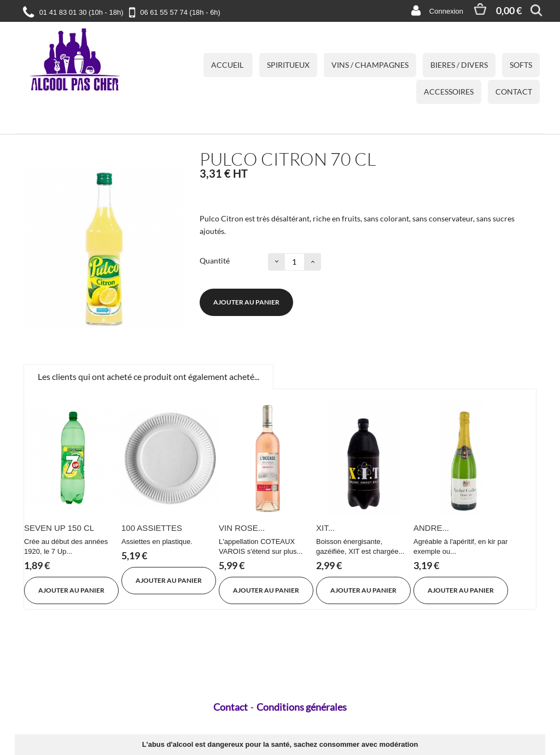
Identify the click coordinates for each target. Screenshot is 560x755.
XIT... (325, 528)
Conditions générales (302, 707)
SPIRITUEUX (288, 65)
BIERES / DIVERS (459, 65)
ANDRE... (431, 528)
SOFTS (521, 65)
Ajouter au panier (246, 302)
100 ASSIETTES (152, 528)
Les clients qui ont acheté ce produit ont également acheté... (148, 376)
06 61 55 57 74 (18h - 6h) (180, 12)
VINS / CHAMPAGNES (370, 65)
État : (208, 197)
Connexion (446, 11)
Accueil (228, 65)
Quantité (215, 261)
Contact (514, 92)
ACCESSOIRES (449, 92)
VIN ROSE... (242, 528)
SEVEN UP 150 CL (59, 528)
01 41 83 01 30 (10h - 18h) (81, 12)
